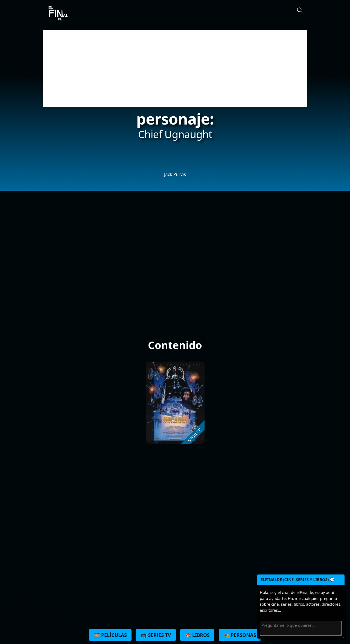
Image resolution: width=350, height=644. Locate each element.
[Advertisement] (175, 68)
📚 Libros (197, 635)
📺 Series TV (156, 635)
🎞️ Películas (110, 635)
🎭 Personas (240, 635)
